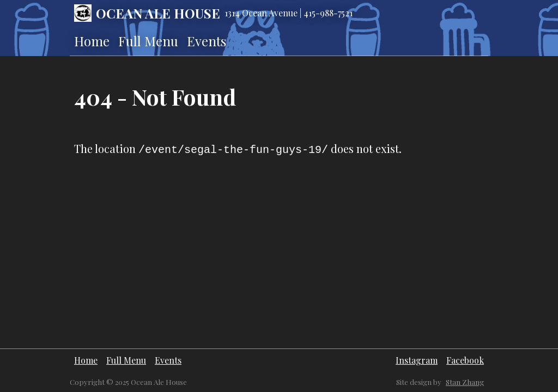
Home (92, 41)
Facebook (465, 360)
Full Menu (148, 41)
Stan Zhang (465, 382)
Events (207, 41)
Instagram (417, 360)
